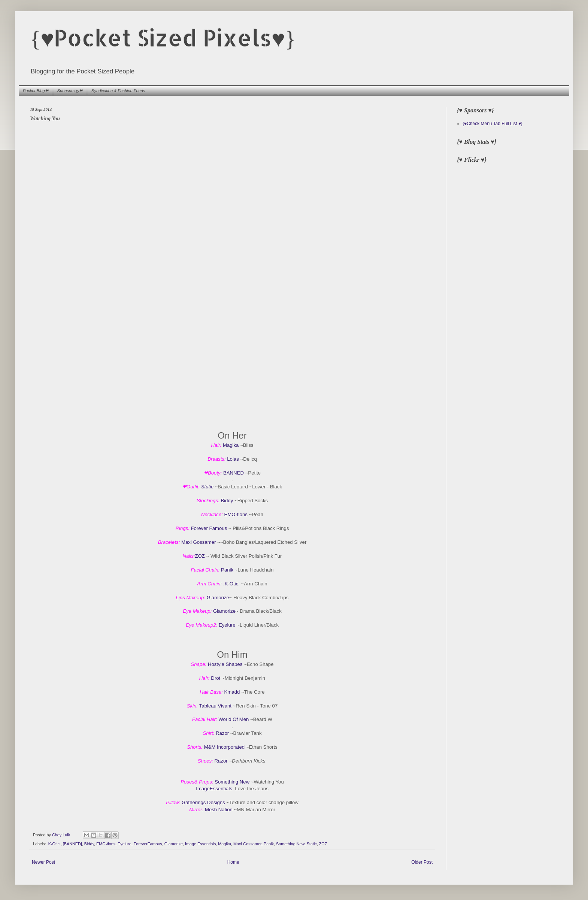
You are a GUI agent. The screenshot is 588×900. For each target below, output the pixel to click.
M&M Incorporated (224, 747)
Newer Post (43, 862)
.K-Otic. (231, 584)
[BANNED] (72, 844)
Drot (216, 678)
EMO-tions (236, 514)
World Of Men (234, 719)
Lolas (234, 459)
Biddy (227, 501)
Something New (232, 782)
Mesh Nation (219, 810)
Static (207, 487)
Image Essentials (200, 844)
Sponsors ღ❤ (70, 91)
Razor (222, 733)
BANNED (234, 473)
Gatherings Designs (203, 802)
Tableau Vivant (215, 706)
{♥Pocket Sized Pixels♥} (163, 38)
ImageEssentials (214, 789)
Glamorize (218, 598)
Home (233, 862)
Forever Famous (209, 528)
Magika (231, 445)
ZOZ (200, 556)
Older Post (422, 862)
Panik (227, 570)
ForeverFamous (148, 844)
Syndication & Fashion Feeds (118, 91)
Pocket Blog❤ (36, 91)
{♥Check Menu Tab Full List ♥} (492, 124)
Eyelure (227, 625)
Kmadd (232, 692)
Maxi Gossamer (199, 542)
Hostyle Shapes (225, 664)
